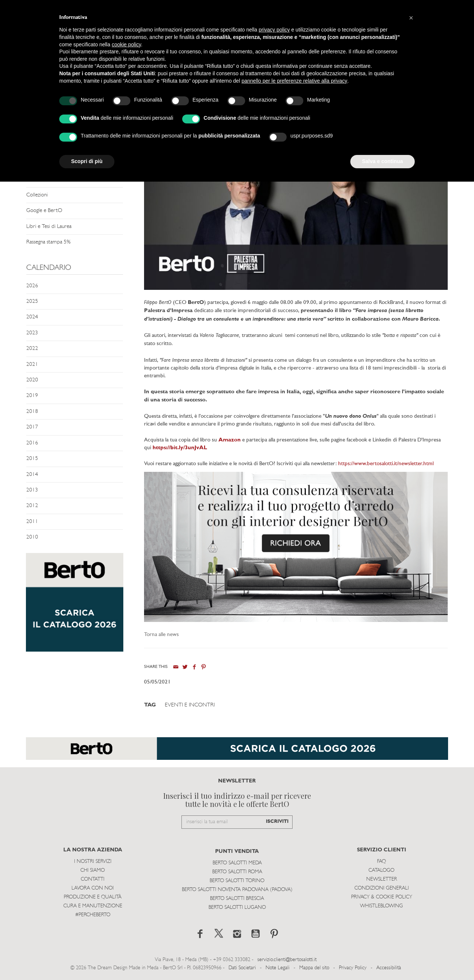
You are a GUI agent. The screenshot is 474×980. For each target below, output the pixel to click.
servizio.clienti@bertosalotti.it (287, 960)
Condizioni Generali (382, 888)
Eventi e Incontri (190, 705)
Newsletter (382, 879)
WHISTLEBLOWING (381, 906)
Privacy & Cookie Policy (382, 897)
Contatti (93, 879)
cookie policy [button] (126, 44)
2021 (32, 365)
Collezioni (37, 195)
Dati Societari (242, 968)
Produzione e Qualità (93, 897)
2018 (32, 412)
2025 (32, 302)
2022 (32, 349)
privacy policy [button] (274, 30)
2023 (32, 333)
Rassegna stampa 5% (48, 242)
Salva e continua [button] (383, 161)
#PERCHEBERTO (93, 915)
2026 (32, 286)
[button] (411, 18)
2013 (32, 490)
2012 (32, 506)
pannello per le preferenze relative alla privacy (294, 81)
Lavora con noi (93, 888)
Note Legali (278, 968)
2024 (32, 317)
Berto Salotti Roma (237, 872)
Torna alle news (161, 635)
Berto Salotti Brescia (237, 899)
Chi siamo (93, 870)
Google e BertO (44, 211)
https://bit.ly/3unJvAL (180, 448)
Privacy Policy (353, 968)
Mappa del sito (314, 968)
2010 (32, 537)
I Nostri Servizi (93, 862)
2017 (32, 427)
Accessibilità (389, 968)
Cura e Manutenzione (93, 906)
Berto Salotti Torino (237, 881)
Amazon (230, 440)
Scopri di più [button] (87, 161)
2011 (32, 522)
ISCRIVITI (277, 822)
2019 (32, 396)
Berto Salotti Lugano (237, 908)
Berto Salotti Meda (237, 863)
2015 (32, 459)
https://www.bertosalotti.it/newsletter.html (386, 464)
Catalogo (381, 870)
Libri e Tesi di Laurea (49, 227)
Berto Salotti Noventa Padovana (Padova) (237, 890)
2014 (32, 475)
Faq (381, 862)
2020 (32, 380)
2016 (32, 443)
